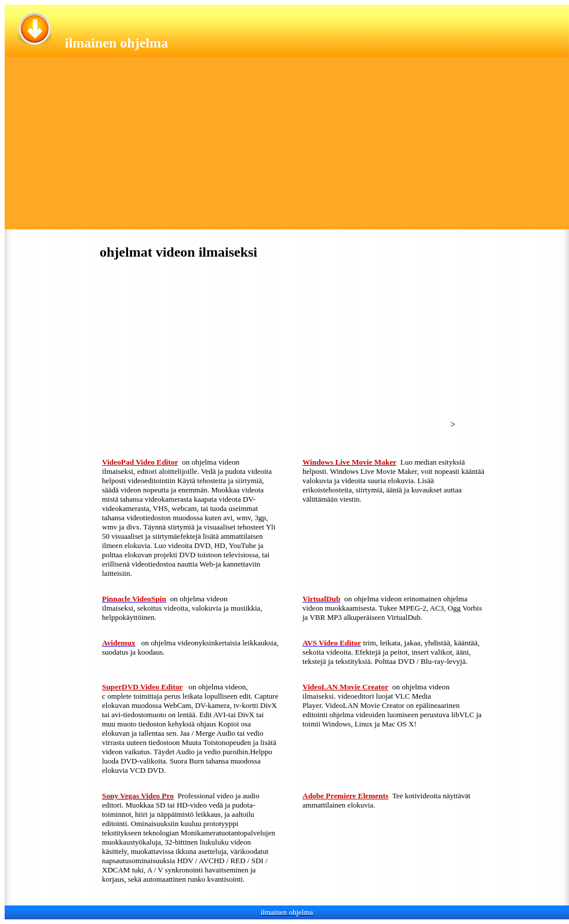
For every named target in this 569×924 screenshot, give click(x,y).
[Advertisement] (287, 148)
